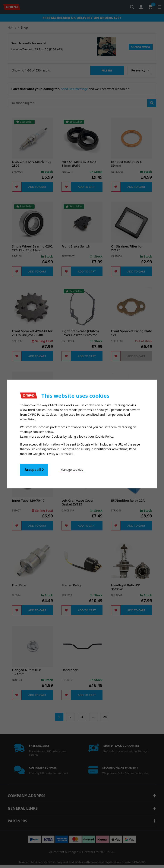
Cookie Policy (104, 436)
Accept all (34, 470)
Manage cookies (72, 470)
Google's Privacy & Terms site (53, 454)
